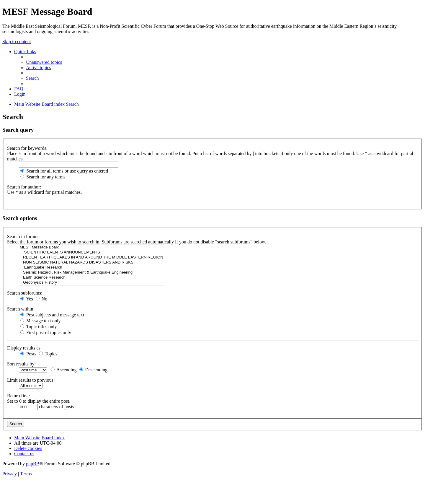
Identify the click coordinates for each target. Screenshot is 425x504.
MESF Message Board (91, 247)
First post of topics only (46, 333)
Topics (48, 354)
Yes (27, 299)
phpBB (33, 464)
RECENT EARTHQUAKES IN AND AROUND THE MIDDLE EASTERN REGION (91, 257)
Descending (94, 370)
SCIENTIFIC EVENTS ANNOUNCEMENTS (91, 252)
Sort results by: (21, 364)
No (42, 299)
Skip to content (17, 42)
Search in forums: (24, 236)
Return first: (19, 396)
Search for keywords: (27, 148)
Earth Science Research (91, 278)
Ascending (64, 370)
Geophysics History (91, 283)
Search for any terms (43, 177)
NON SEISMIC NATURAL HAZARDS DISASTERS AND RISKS (91, 262)
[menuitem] (44, 62)
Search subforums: (25, 293)
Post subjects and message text (52, 315)
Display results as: (24, 348)
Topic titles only (39, 327)
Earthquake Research (91, 268)
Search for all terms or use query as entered (64, 171)
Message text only (40, 321)
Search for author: (24, 187)
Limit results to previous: (31, 380)
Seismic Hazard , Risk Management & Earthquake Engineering (91, 273)
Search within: (21, 309)
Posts (28, 354)
